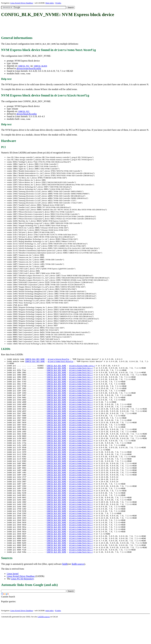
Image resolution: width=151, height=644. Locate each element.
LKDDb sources (44, 641)
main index (50, 635)
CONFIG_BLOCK (40, 66)
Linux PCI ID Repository (22, 603)
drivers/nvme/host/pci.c (81, 381)
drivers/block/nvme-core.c (82, 378)
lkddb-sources (78, 588)
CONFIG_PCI (24, 66)
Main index (50, 3)
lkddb (65, 588)
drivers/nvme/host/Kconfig (29, 68)
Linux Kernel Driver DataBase (22, 3)
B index (58, 3)
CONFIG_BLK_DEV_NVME (35, 371)
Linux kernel (13, 598)
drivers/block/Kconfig (26, 114)
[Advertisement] (53, 27)
